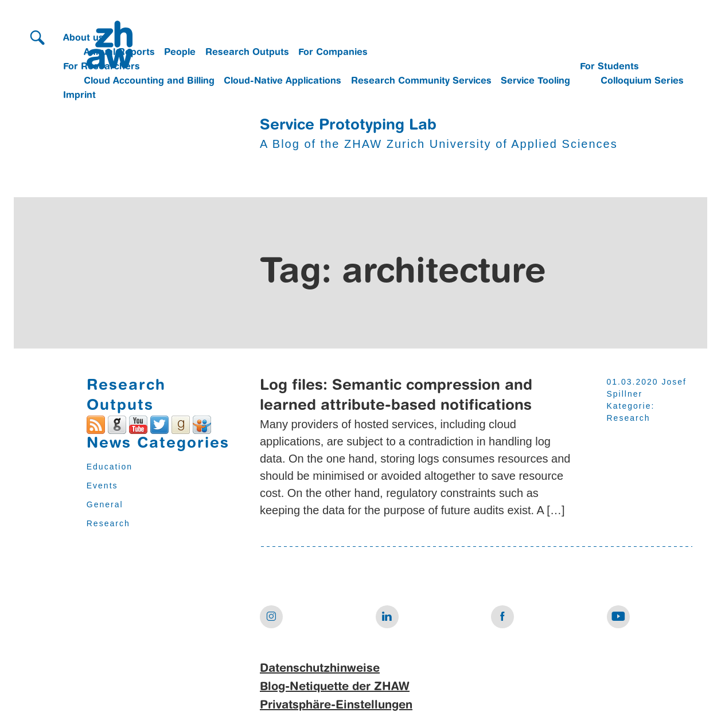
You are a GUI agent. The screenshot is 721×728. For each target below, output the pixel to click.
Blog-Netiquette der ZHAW (335, 687)
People (180, 53)
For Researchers (102, 67)
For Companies (333, 53)
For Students (609, 67)
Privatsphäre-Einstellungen (336, 706)
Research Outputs (247, 53)
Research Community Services (421, 81)
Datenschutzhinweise (320, 669)
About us (83, 38)
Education (110, 467)
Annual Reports (119, 53)
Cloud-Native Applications (282, 81)
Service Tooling (535, 81)
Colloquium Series (642, 81)
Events (102, 486)
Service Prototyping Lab (348, 126)
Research (108, 523)
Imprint (79, 96)
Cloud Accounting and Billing (149, 81)
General (105, 504)
